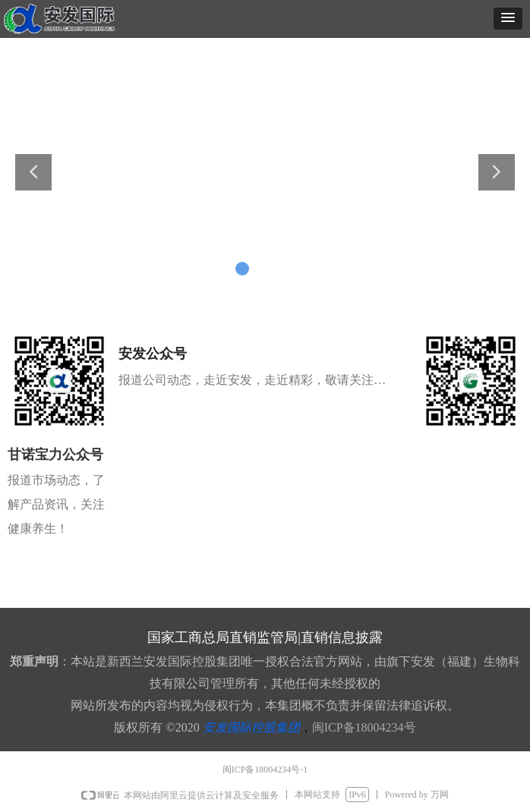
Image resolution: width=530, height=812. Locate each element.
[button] (508, 19)
